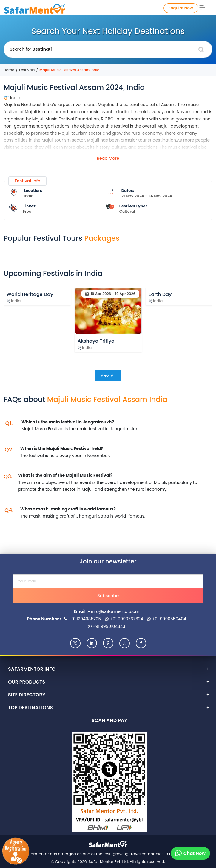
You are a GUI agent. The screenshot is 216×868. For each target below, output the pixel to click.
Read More (108, 158)
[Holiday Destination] (108, 49)
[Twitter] (75, 643)
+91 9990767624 (124, 619)
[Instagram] (125, 643)
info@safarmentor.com (115, 611)
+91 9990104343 (107, 626)
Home (9, 70)
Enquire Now (181, 8)
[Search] (201, 50)
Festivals (27, 70)
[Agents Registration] (15, 851)
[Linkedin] (92, 643)
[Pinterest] (108, 643)
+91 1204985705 (82, 619)
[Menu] (202, 7)
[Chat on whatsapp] (190, 853)
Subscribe (108, 596)
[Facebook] (141, 643)
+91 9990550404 (166, 619)
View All (108, 375)
